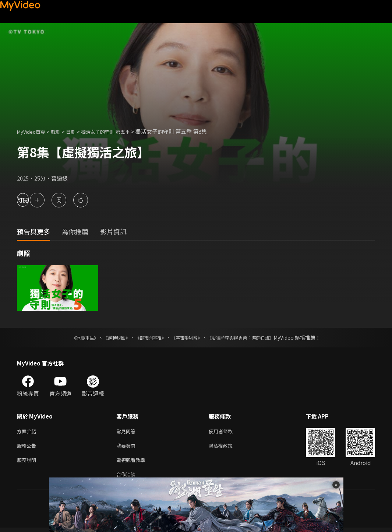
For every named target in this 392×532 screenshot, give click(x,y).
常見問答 (127, 432)
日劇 (78, 131)
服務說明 (28, 463)
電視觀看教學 (133, 463)
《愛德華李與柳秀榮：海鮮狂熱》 (250, 337)
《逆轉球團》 (108, 337)
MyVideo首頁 (34, 131)
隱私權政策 (227, 447)
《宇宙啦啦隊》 (188, 337)
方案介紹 (28, 432)
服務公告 (28, 447)
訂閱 (32, 200)
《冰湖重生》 (72, 337)
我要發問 (127, 447)
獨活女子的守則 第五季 (117, 131)
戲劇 (61, 131)
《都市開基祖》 (147, 337)
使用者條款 (227, 432)
